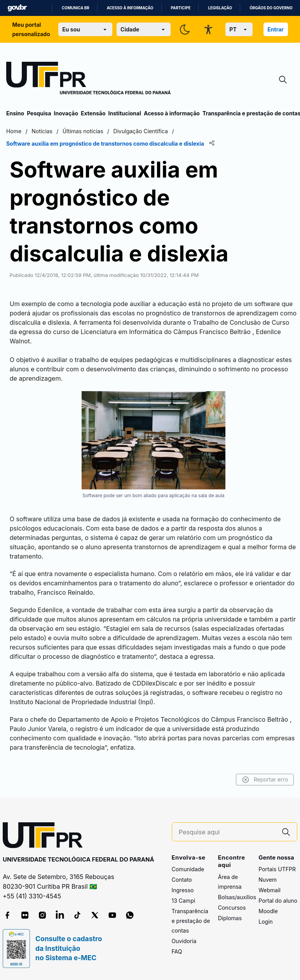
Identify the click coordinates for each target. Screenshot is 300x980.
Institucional (125, 113)
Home (14, 131)
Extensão (93, 113)
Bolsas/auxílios (237, 897)
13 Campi (184, 901)
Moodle (268, 911)
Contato (182, 880)
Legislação (220, 8)
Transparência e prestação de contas (191, 921)
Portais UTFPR (277, 869)
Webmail (269, 890)
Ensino (15, 113)
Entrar (276, 29)
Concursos (232, 908)
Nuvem (268, 880)
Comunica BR (76, 8)
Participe (181, 8)
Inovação (66, 113)
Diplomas (230, 918)
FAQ (177, 951)
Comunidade (188, 869)
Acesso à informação (130, 8)
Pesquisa (39, 113)
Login (266, 922)
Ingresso (183, 890)
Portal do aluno (278, 901)
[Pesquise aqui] (227, 832)
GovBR (17, 8)
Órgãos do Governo (271, 8)
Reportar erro (265, 780)
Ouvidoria (184, 941)
